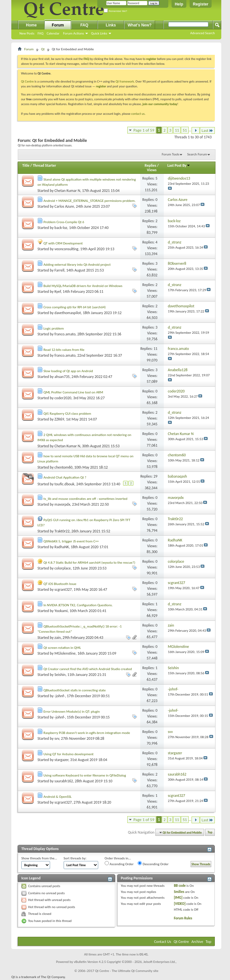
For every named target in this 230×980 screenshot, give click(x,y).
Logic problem (54, 328)
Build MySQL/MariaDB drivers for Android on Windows (83, 286)
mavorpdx (63, 504)
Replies (151, 165)
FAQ (40, 33)
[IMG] (178, 898)
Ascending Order (119, 864)
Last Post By (179, 165)
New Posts (27, 33)
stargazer (62, 760)
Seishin (60, 675)
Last (207, 130)
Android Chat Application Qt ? (65, 477)
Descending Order (153, 864)
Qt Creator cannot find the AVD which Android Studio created (88, 669)
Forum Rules (183, 918)
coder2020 (63, 398)
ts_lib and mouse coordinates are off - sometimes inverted (86, 499)
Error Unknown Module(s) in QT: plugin (72, 712)
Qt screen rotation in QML (62, 648)
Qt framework (125, 81)
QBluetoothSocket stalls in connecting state (75, 690)
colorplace (63, 568)
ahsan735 (62, 377)
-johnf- (60, 696)
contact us (138, 114)
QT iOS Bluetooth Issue (60, 584)
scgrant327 (63, 589)
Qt (43, 49)
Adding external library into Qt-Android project (77, 265)
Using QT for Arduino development (69, 754)
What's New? (140, 25)
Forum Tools (171, 154)
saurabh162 (64, 781)
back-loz (61, 228)
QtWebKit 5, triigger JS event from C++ (71, 541)
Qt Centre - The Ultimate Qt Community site (127, 971)
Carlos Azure (64, 206)
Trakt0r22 (62, 531)
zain (58, 638)
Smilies (179, 892)
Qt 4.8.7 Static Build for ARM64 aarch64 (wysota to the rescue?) (89, 563)
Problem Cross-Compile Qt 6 (64, 222)
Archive (197, 942)
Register (201, 4)
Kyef (58, 292)
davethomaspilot (68, 313)
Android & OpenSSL (58, 797)
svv (57, 738)
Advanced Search (203, 33)
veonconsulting (67, 249)
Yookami (61, 611)
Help (179, 4)
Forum (58, 25)
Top (210, 832)
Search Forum (197, 154)
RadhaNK (62, 547)
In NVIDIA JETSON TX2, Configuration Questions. (78, 605)
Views (152, 170)
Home (31, 25)
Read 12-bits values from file (64, 350)
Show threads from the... (39, 858)
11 (177, 130)
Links (111, 25)
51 (185, 130)
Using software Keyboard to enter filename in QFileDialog (85, 775)
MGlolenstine (65, 653)
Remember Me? (115, 11)
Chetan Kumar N (68, 191)
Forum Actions (73, 33)
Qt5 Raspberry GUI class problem (68, 414)
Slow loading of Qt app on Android (68, 371)
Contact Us (163, 942)
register (101, 86)
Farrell (60, 270)
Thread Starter (45, 165)
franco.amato (65, 334)
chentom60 (64, 467)
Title (26, 165)
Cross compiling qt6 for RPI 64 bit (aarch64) (75, 307)
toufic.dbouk (65, 484)
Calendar (53, 33)
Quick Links (99, 33)
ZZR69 (59, 419)
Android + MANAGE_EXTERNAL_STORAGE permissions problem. (90, 201)
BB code (180, 886)
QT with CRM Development (63, 243)
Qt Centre (27, 81)
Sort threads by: (75, 858)
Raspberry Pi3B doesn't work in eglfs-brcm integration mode (87, 733)
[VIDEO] (180, 904)
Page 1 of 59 (144, 130)
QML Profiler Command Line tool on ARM (73, 392)
